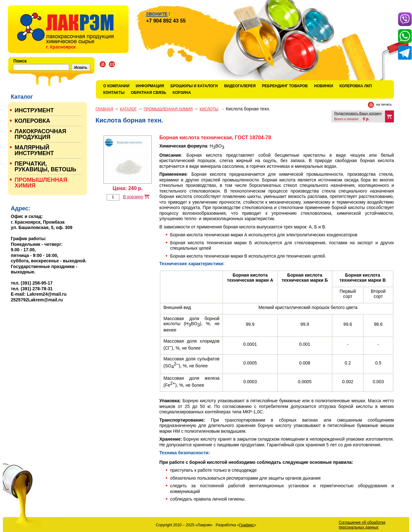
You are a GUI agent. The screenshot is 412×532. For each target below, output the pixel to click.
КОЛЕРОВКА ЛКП (356, 86)
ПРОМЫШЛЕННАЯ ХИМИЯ (168, 109)
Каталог (128, 109)
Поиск (20, 61)
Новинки (324, 86)
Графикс (247, 525)
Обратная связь (148, 93)
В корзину (133, 197)
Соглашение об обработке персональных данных (362, 525)
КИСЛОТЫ (209, 109)
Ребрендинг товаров (285, 86)
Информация (150, 86)
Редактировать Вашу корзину (358, 113)
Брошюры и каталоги (194, 86)
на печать (384, 104)
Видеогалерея (240, 86)
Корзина (182, 93)
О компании (116, 86)
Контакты (114, 93)
